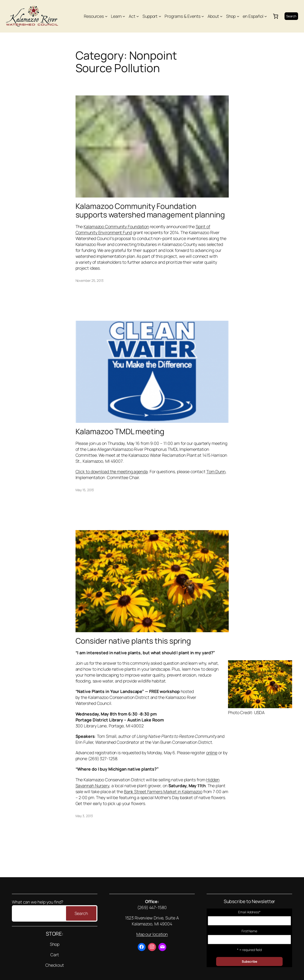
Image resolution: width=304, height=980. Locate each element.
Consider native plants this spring (133, 641)
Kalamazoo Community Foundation (116, 226)
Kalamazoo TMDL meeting (120, 432)
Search (291, 16)
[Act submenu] (138, 16)
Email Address (249, 912)
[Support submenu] (160, 16)
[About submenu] (221, 16)
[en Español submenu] (266, 16)
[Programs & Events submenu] (203, 16)
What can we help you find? (38, 902)
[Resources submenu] (106, 16)
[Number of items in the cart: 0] (276, 16)
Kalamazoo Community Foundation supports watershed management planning (150, 210)
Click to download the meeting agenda (112, 471)
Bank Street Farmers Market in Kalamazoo (163, 792)
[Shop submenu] (238, 16)
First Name (249, 931)
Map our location (152, 934)
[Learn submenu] (124, 16)
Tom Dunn (216, 471)
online (212, 753)
